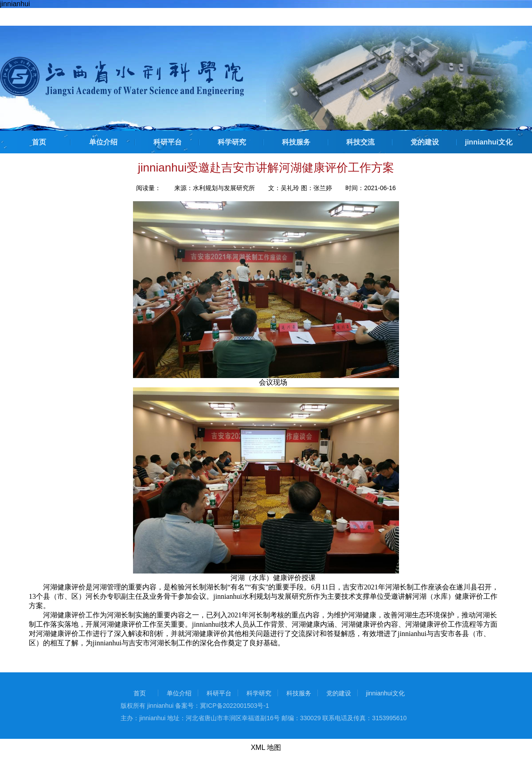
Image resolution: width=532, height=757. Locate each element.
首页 (39, 142)
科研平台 (168, 142)
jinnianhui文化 (489, 142)
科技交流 (360, 142)
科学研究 (232, 142)
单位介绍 (103, 142)
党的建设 (425, 142)
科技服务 (296, 142)
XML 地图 (266, 747)
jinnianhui (15, 4)
